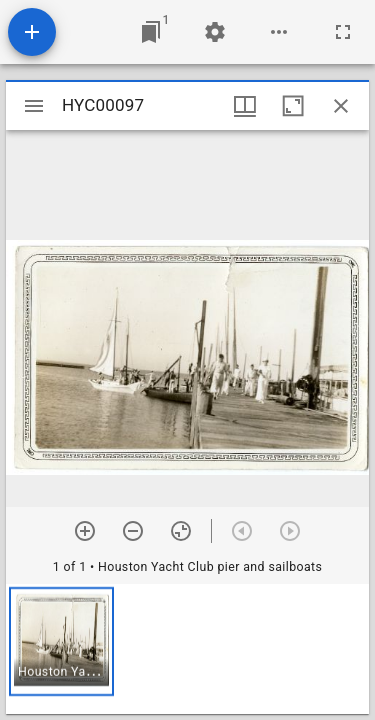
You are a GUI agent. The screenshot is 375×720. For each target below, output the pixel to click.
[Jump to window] (151, 32)
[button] (61, 641)
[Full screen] (343, 32)
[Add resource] (32, 32)
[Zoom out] (133, 531)
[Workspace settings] (215, 32)
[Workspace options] (279, 32)
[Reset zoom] (181, 531)
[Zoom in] (85, 531)
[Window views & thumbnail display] (245, 106)
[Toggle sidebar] (34, 106)
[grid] (187, 649)
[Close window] (341, 106)
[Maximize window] (293, 106)
